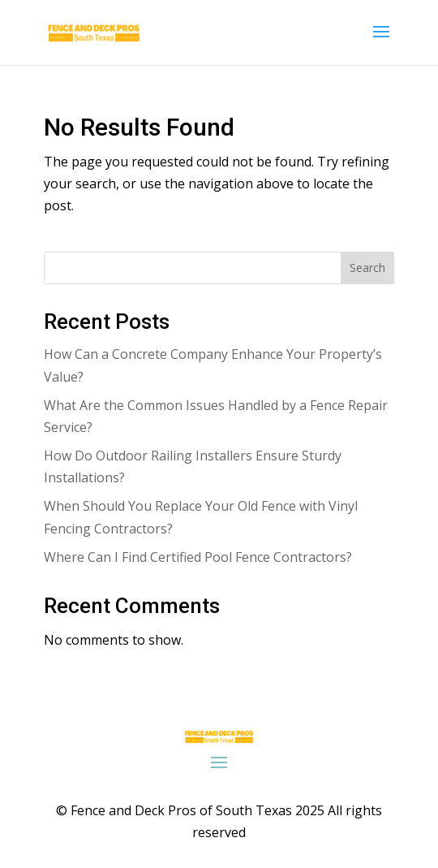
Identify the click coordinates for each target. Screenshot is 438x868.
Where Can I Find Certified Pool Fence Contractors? (198, 557)
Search (367, 268)
